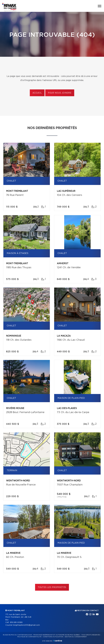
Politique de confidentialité (29, 637)
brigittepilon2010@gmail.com (27, 625)
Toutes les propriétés (52, 587)
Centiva (58, 641)
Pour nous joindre (60, 93)
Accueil (37, 93)
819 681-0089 (16, 622)
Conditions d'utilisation (53, 637)
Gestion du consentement (76, 637)
